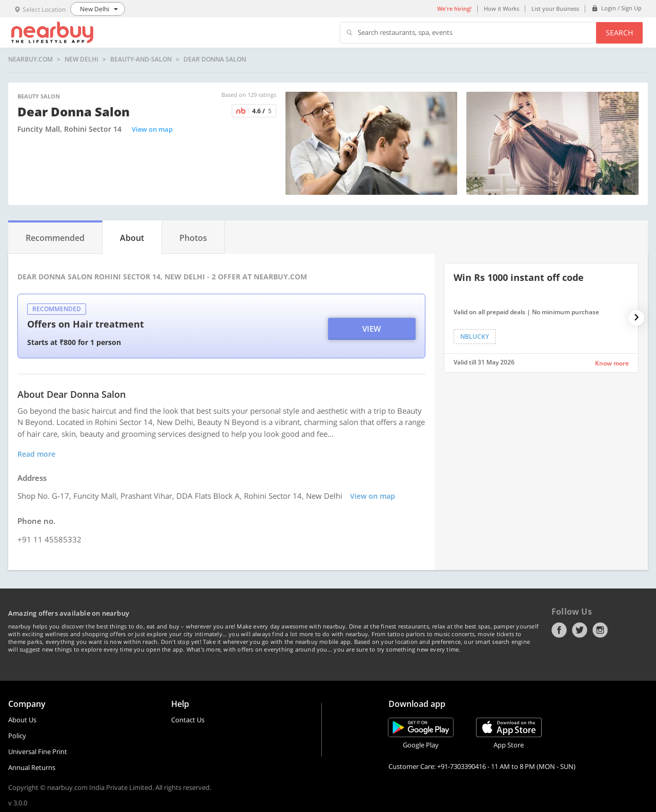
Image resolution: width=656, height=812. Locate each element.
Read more (36, 454)
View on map (152, 129)
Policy (17, 736)
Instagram (600, 630)
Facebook (559, 630)
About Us (22, 720)
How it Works (501, 8)
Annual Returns (32, 767)
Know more (612, 363)
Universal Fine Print (38, 752)
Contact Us (188, 720)
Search (619, 33)
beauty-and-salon (141, 59)
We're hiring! (454, 8)
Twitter (580, 630)
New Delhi (81, 59)
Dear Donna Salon (215, 59)
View (372, 329)
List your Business (555, 8)
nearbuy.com (30, 59)
